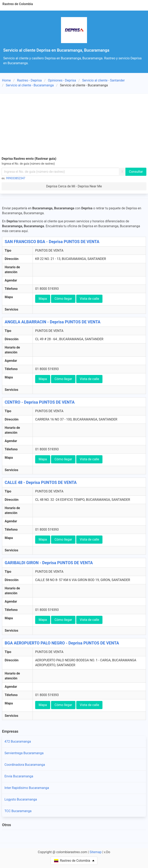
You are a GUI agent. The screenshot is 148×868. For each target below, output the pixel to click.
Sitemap (96, 852)
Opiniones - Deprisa (62, 80)
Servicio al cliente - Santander (103, 80)
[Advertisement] (74, 126)
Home (6, 80)
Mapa (43, 299)
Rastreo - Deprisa (29, 80)
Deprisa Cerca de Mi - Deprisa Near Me (74, 186)
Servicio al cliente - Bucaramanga (30, 85)
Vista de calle (89, 299)
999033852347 (16, 178)
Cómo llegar (63, 299)
